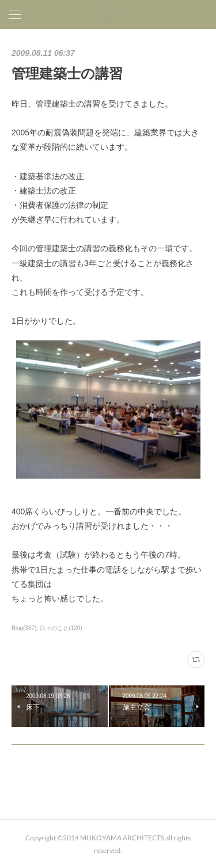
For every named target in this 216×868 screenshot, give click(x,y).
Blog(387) (24, 628)
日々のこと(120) (61, 628)
